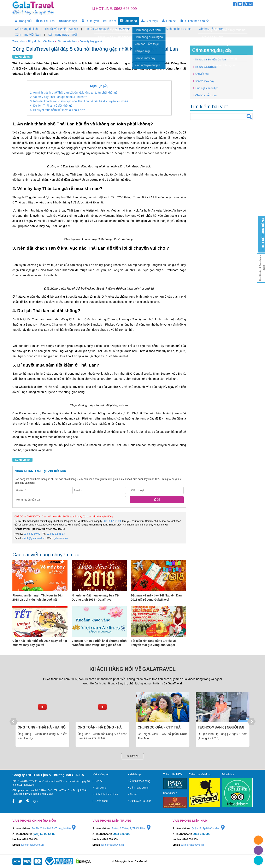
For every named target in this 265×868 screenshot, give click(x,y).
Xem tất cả (132, 756)
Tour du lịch (45, 21)
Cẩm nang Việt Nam (28, 35)
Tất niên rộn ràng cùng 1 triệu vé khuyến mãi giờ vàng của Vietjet (153, 643)
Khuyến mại (123, 29)
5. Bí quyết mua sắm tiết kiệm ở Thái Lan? (57, 110)
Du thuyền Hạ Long (140, 801)
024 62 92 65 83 (56, 534)
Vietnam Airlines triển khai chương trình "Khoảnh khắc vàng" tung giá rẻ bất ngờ (99, 643)
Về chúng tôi (101, 774)
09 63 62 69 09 (113, 521)
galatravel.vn (61, 538)
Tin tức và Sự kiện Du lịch (61, 29)
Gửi (157, 500)
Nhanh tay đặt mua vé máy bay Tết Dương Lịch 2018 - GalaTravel (95, 598)
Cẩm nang (128, 21)
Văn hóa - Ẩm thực (210, 29)
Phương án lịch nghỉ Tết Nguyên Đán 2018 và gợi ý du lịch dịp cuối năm (38, 598)
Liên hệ (169, 21)
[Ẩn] (99, 86)
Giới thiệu (149, 21)
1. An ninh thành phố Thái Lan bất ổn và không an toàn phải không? (74, 93)
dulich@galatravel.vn (34, 538)
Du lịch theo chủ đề (194, 21)
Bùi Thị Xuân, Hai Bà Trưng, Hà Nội (54, 828)
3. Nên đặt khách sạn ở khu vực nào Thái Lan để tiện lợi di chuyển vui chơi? (79, 101)
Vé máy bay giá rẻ (91, 41)
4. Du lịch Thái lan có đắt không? (51, 106)
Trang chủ (23, 21)
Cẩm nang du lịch (26, 29)
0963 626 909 (125, 9)
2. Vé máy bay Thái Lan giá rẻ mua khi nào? (58, 97)
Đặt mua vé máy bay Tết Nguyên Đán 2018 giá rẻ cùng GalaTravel (156, 598)
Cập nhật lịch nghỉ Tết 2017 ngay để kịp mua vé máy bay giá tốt (40, 643)
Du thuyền (90, 21)
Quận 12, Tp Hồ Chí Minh (208, 828)
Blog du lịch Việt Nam (41, 41)
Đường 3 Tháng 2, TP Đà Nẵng (131, 828)
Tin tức (110, 21)
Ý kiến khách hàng (139, 781)
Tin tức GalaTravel (97, 29)
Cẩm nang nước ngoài (63, 35)
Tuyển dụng (100, 801)
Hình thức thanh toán (105, 794)
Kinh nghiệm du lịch (179, 29)
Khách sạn (68, 21)
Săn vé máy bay (148, 29)
